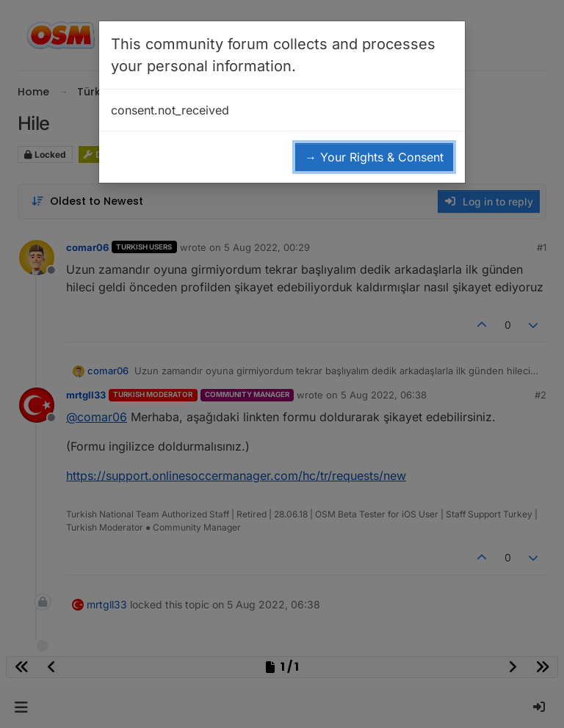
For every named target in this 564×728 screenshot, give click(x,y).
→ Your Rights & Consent (374, 157)
